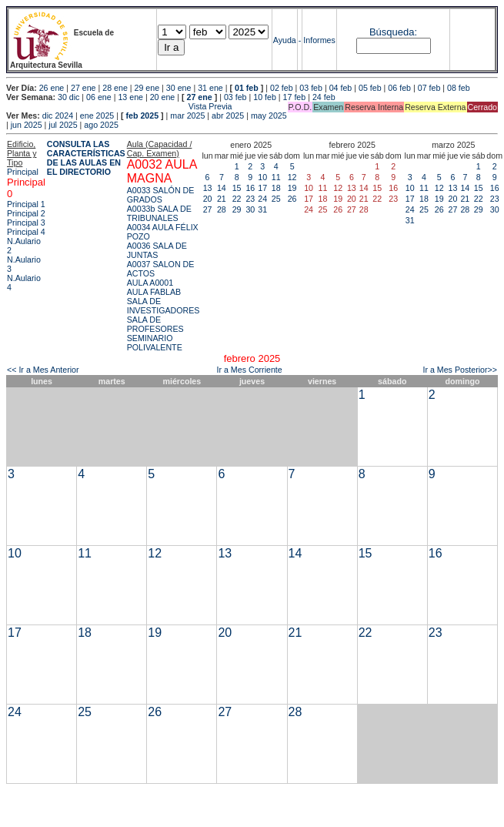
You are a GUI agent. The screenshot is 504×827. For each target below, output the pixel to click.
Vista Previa (119, 106)
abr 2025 (228, 116)
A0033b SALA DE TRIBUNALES (159, 213)
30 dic (68, 97)
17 (262, 188)
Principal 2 (26, 213)
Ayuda (285, 40)
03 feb (311, 88)
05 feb (370, 88)
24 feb (324, 97)
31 (262, 209)
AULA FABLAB (154, 292)
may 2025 (269, 116)
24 (262, 199)
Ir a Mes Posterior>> (460, 370)
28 (222, 209)
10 (262, 177)
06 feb (399, 88)
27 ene (83, 88)
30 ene (179, 88)
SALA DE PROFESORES (155, 324)
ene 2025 (97, 116)
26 (292, 199)
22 (237, 199)
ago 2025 (101, 125)
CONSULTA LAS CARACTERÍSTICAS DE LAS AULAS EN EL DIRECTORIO (86, 158)
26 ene (52, 88)
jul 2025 (63, 125)
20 (208, 199)
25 (276, 199)
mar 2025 (187, 116)
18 (276, 188)
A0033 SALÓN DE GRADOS (161, 195)
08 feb (459, 88)
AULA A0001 (150, 283)
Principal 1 (26, 204)
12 (292, 177)
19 (292, 188)
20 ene (163, 97)
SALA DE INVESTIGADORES (164, 306)
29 (237, 209)
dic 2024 (58, 116)
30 (250, 209)
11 (276, 177)
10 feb (265, 97)
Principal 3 (26, 223)
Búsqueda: (393, 32)
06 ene (99, 97)
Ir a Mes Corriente (249, 370)
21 (222, 199)
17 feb (295, 97)
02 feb (282, 88)
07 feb (429, 88)
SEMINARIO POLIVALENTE (155, 343)
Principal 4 (26, 232)
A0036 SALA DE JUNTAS (157, 250)
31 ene (210, 88)
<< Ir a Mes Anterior (43, 370)
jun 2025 (27, 125)
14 (222, 188)
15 (237, 188)
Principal (23, 172)
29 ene (147, 88)
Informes (319, 40)
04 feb (341, 88)
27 (208, 209)
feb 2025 (142, 116)
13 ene (130, 97)
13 (208, 188)
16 (250, 188)
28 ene (115, 88)
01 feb (247, 88)
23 (250, 199)
